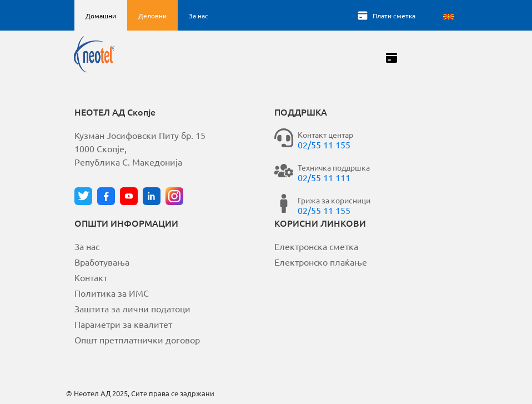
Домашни (101, 16)
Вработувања (102, 262)
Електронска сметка (316, 246)
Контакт (91, 277)
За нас (199, 16)
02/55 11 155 (324, 144)
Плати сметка (394, 16)
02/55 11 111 (324, 177)
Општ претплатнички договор (137, 340)
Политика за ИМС (112, 293)
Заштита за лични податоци (132, 308)
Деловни (152, 16)
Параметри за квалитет (123, 324)
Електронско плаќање (321, 262)
